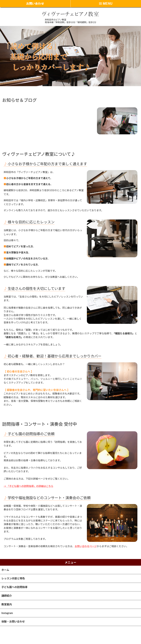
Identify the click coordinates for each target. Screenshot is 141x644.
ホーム (5, 570)
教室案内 (7, 604)
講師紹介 (7, 596)
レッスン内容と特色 (13, 578)
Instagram (7, 613)
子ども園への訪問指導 (14, 587)
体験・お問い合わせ (13, 621)
